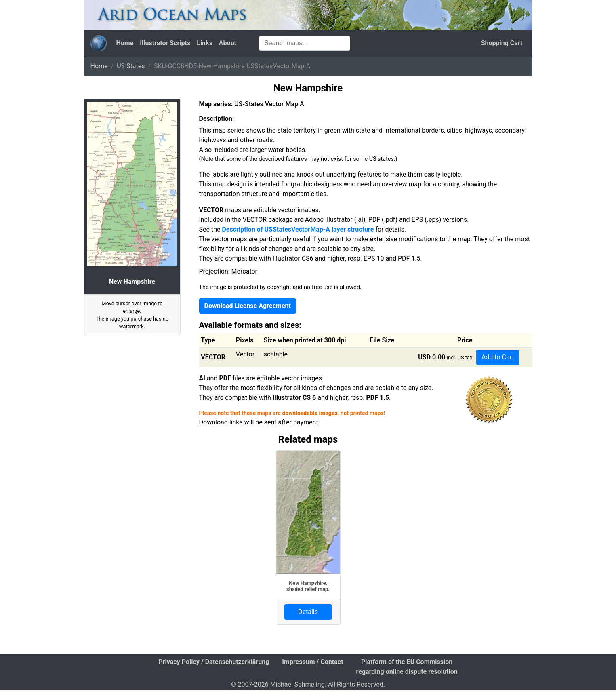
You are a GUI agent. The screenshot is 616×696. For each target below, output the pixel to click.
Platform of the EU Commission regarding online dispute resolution (407, 667)
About (228, 43)
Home (125, 43)
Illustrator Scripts (165, 43)
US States (131, 66)
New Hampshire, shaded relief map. (308, 586)
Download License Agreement (248, 306)
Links (205, 43)
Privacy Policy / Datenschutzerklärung (214, 662)
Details (308, 612)
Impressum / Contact (312, 662)
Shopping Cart (502, 43)
